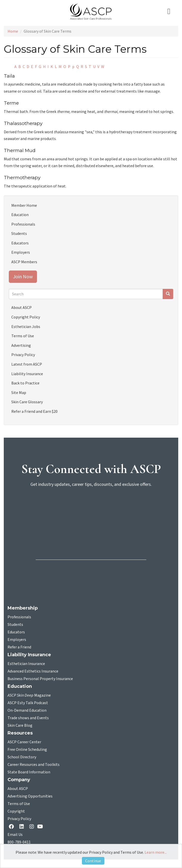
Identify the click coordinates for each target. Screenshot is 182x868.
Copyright (16, 811)
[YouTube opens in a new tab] (41, 826)
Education (20, 215)
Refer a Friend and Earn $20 (34, 411)
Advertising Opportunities (30, 796)
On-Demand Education (27, 710)
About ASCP (21, 307)
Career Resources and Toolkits (34, 765)
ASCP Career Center (24, 742)
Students (19, 233)
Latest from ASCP (27, 364)
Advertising (21, 345)
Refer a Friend (19, 647)
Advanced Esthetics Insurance (33, 671)
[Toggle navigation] (171, 12)
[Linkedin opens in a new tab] (23, 827)
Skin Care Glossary (27, 402)
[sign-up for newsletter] (91, 511)
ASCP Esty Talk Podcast (28, 703)
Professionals (23, 224)
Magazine (29, 695)
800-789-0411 (19, 842)
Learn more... (156, 852)
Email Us (15, 835)
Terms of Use (23, 336)
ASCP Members (24, 262)
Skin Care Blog (20, 725)
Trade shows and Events (28, 718)
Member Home (24, 205)
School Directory (22, 757)
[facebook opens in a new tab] (12, 827)
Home (13, 31)
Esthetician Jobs (26, 326)
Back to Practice (25, 383)
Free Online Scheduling (27, 750)
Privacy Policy (23, 355)
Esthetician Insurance (26, 664)
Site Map (19, 392)
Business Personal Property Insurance (40, 679)
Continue (93, 861)
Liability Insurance (27, 374)
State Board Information (29, 772)
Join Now (23, 276)
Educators (20, 243)
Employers (21, 252)
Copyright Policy (26, 317)
